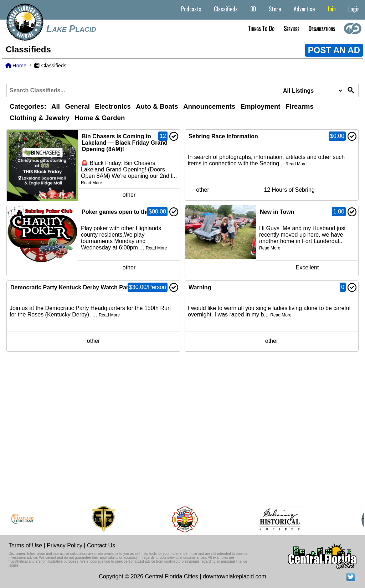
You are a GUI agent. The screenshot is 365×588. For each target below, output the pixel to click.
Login (354, 9)
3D (253, 9)
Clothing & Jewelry (40, 118)
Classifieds (226, 9)
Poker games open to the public (125, 212)
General (77, 106)
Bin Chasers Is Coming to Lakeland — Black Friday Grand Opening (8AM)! (125, 143)
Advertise (304, 9)
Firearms (300, 106)
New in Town (277, 212)
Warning (200, 287)
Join (331, 9)
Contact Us (101, 545)
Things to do (261, 29)
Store (275, 9)
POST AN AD (334, 50)
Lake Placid (71, 29)
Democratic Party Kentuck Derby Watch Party (72, 287)
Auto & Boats (157, 106)
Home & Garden (100, 118)
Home (16, 66)
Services (291, 29)
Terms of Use (25, 545)
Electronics (113, 106)
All (56, 106)
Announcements (209, 106)
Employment (261, 106)
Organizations (322, 29)
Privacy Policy (65, 545)
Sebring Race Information (223, 136)
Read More (91, 183)
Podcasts (191, 9)
